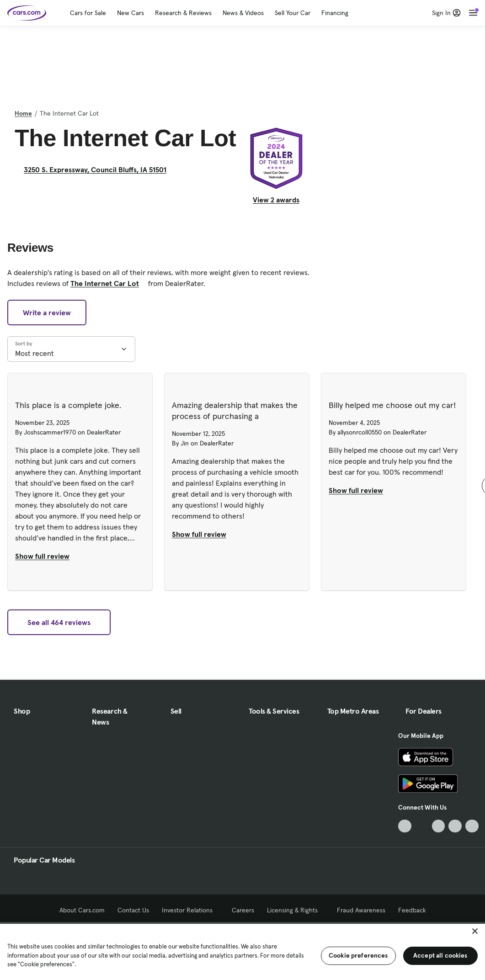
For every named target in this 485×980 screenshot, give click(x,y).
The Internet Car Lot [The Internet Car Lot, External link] (108, 283)
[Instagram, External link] (455, 826)
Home (23, 113)
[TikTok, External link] (405, 826)
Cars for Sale (88, 13)
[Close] (475, 931)
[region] (243, 951)
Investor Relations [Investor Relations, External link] (190, 910)
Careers (243, 910)
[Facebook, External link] (422, 826)
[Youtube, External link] (439, 826)
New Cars (131, 13)
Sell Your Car (293, 13)
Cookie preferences (358, 955)
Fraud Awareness (361, 910)
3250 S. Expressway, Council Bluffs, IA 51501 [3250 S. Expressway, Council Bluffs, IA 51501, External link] (99, 170)
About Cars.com (82, 910)
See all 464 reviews (59, 622)
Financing (335, 13)
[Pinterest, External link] (472, 826)
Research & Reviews (183, 13)
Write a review (47, 313)
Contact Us (133, 910)
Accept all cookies (440, 955)
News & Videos (243, 13)
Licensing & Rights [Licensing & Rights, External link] (296, 910)
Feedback (412, 910)
